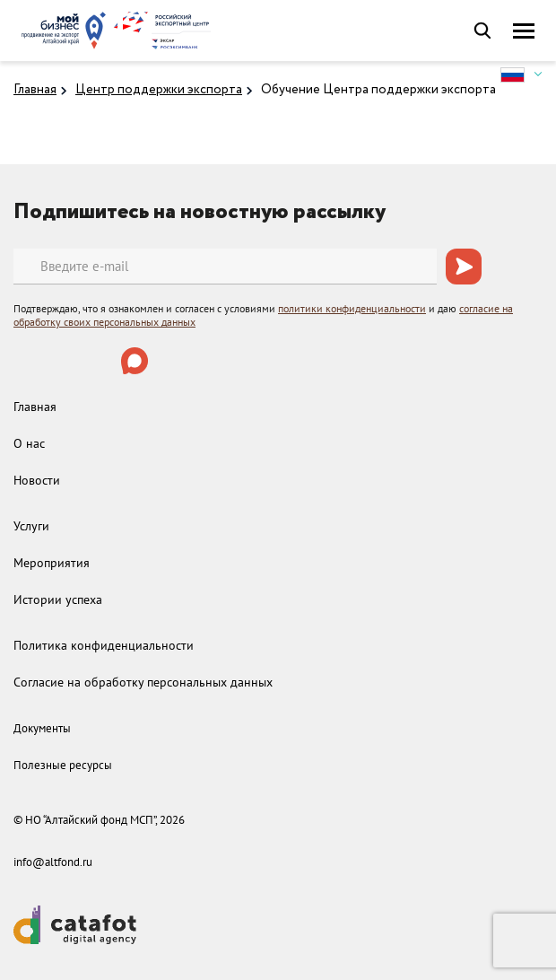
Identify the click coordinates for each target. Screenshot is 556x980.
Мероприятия (52, 563)
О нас (29, 443)
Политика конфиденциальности (104, 645)
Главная (35, 90)
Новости (37, 480)
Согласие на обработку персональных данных (143, 682)
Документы (42, 728)
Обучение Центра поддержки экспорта (378, 90)
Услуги (31, 526)
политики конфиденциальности (352, 308)
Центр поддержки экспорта (159, 90)
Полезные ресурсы (63, 765)
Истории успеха (58, 599)
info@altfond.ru (53, 862)
